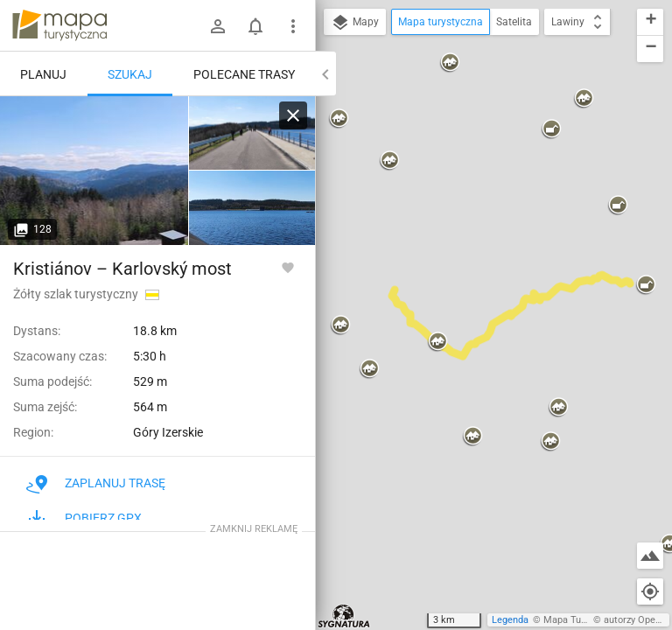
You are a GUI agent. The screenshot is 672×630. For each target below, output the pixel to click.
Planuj (43, 74)
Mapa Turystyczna (583, 620)
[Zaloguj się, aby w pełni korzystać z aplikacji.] (288, 267)
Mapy (355, 23)
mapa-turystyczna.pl (59, 25)
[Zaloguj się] (218, 26)
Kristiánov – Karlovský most (122, 269)
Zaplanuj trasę (96, 483)
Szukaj (130, 74)
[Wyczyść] (293, 115)
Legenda (510, 620)
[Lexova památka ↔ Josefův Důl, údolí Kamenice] (94, 171)
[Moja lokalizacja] (650, 591)
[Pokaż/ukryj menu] (293, 26)
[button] (389, 161)
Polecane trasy (244, 74)
